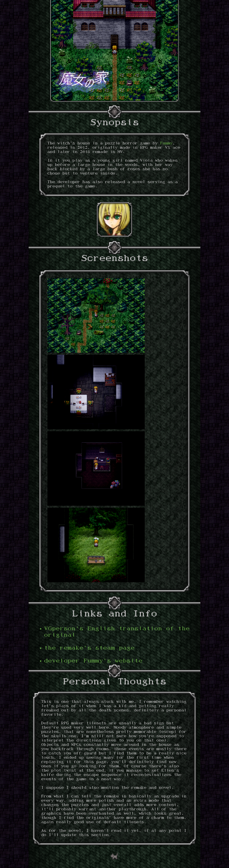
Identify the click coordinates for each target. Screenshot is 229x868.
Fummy (166, 144)
